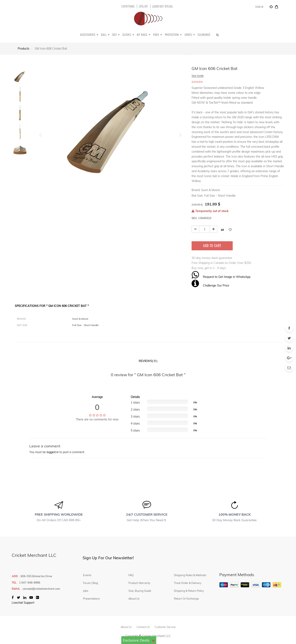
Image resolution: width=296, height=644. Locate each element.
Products (24, 49)
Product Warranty (139, 583)
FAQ (131, 575)
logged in (53, 452)
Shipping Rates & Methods (190, 575)
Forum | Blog (91, 583)
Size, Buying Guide (140, 591)
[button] (42, 132)
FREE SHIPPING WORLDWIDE (59, 514)
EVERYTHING (128, 6)
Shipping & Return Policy (189, 591)
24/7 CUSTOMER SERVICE (147, 514)
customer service (165, 627)
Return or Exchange (186, 599)
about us (126, 627)
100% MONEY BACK (235, 514)
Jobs (86, 591)
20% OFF (143, 6)
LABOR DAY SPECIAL (162, 6)
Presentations (91, 599)
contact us (143, 627)
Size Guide (198, 76)
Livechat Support (23, 603)
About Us (134, 599)
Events (87, 575)
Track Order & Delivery (188, 583)
